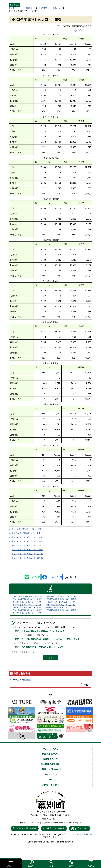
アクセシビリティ (50, 785)
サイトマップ (50, 774)
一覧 (86, 685)
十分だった (19, 635)
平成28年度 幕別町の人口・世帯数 (27, 545)
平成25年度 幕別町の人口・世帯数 (27, 558)
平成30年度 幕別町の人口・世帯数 (27, 537)
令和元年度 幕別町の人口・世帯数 (27, 533)
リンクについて (50, 749)
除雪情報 (27, 680)
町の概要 (43, 8)
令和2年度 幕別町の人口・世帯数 (27, 529)
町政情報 (30, 8)
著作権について (50, 759)
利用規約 (88, 834)
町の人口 (57, 8)
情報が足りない (44, 635)
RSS (50, 780)
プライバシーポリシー (72, 834)
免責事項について (50, 754)
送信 (50, 658)
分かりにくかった (50, 643)
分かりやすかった (21, 643)
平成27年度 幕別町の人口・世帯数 (27, 550)
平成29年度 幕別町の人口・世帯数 (27, 541)
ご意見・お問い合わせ (50, 769)
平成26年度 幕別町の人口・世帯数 (27, 554)
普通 (30, 635)
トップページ (14, 8)
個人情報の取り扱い (50, 764)
